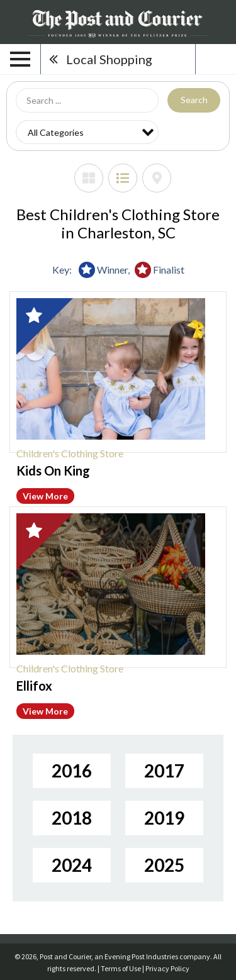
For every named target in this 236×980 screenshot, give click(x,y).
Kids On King (53, 471)
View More (45, 496)
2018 (72, 818)
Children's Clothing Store (70, 453)
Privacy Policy (167, 968)
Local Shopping (109, 59)
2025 (164, 865)
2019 (164, 818)
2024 (72, 865)
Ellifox (34, 686)
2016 (72, 771)
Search (194, 100)
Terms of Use (121, 968)
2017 (164, 771)
